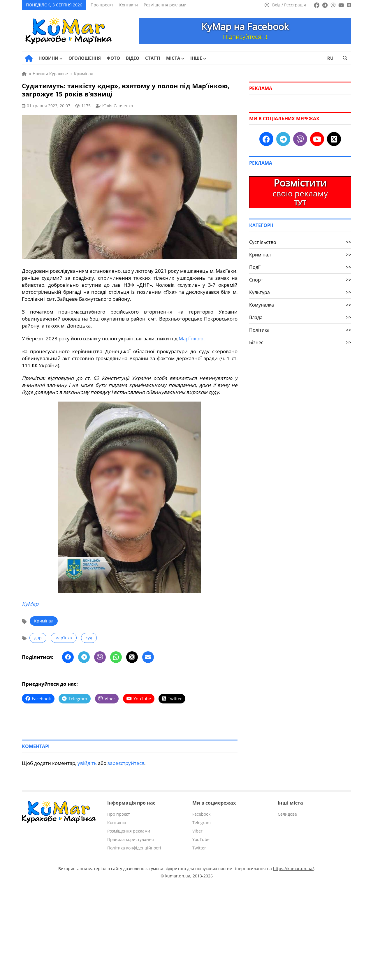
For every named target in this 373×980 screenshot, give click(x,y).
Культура (300, 292)
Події (300, 267)
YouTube (201, 839)
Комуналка (300, 305)
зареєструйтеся (126, 763)
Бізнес (300, 342)
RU (330, 58)
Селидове (287, 814)
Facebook (201, 814)
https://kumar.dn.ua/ (293, 868)
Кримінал (44, 621)
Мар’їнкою (191, 338)
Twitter (199, 848)
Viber (197, 831)
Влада (300, 317)
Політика (300, 330)
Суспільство (300, 242)
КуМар (30, 604)
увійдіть (87, 763)
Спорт (300, 280)
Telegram (202, 822)
